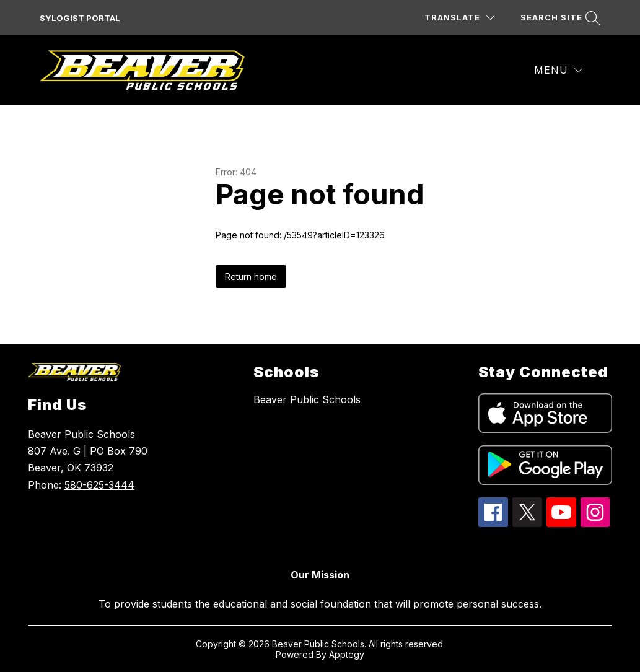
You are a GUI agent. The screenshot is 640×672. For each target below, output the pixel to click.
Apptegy (347, 654)
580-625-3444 (99, 485)
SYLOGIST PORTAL (80, 18)
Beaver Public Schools (307, 399)
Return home (251, 277)
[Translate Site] (459, 18)
